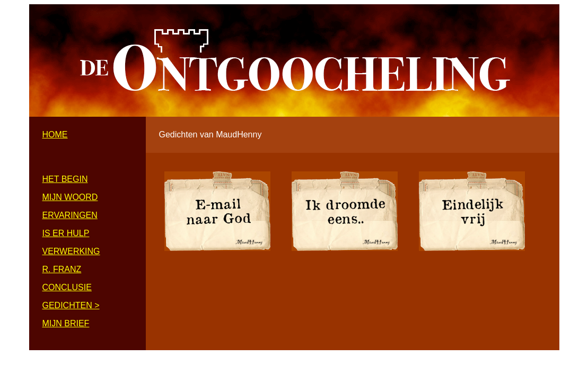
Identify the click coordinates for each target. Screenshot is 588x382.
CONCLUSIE (67, 287)
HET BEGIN (65, 179)
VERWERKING (71, 251)
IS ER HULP (66, 233)
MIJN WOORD (70, 197)
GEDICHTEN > (71, 305)
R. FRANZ (62, 269)
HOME (55, 134)
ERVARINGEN (70, 215)
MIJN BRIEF (66, 323)
